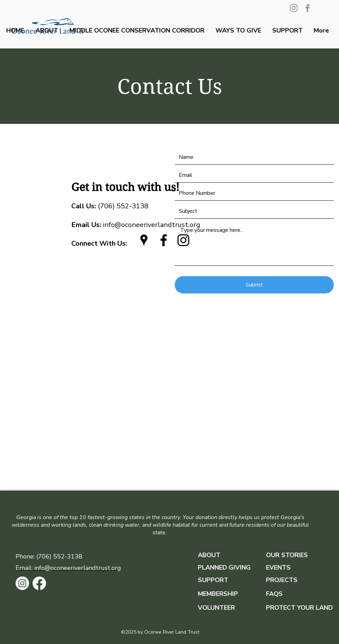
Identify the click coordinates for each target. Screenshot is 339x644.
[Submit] (254, 285)
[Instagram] (294, 8)
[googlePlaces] (144, 240)
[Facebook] (308, 8)
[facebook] (164, 240)
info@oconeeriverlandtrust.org (136, 225)
